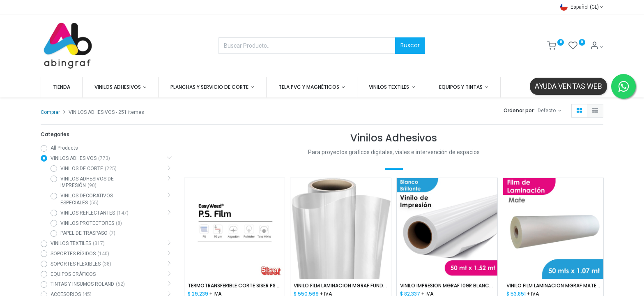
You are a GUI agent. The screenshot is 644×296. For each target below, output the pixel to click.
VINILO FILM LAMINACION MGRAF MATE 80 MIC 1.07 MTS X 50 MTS (553, 286)
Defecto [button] (547, 111)
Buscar (410, 45)
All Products (64, 148)
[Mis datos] (597, 47)
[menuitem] (62, 87)
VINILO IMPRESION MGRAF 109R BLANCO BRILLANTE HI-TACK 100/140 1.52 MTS (447, 286)
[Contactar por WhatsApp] (623, 86)
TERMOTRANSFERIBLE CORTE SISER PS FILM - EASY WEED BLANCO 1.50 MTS (235, 286)
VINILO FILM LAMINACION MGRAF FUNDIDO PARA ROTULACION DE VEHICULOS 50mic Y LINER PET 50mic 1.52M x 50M (341, 286)
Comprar (50, 112)
